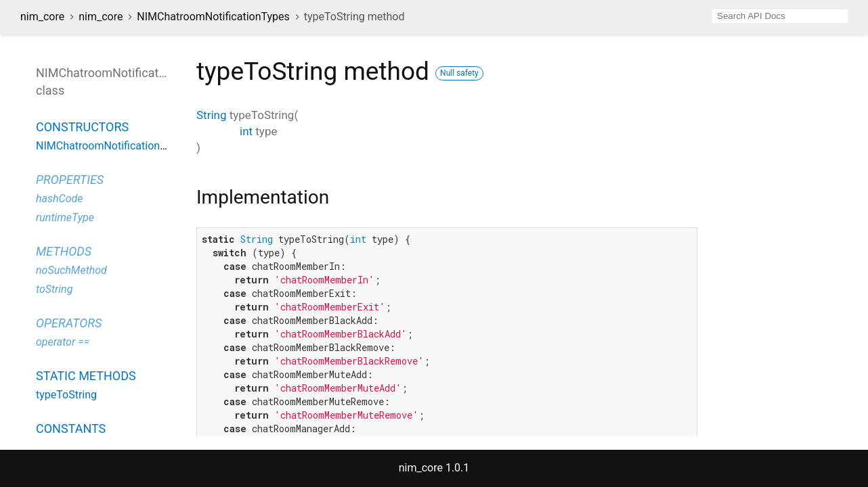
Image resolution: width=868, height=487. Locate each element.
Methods (64, 251)
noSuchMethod (71, 270)
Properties (70, 180)
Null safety (459, 73)
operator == (63, 342)
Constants (71, 428)
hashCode (59, 199)
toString (54, 289)
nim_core (42, 17)
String (211, 115)
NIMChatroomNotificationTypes (213, 17)
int (246, 131)
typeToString (66, 395)
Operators (69, 323)
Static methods (86, 376)
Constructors (82, 127)
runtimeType (65, 217)
